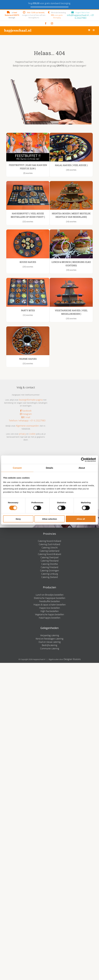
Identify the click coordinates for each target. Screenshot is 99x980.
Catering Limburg (49, 574)
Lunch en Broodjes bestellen (50, 595)
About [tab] (82, 468)
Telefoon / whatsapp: (18, 421)
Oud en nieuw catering (50, 642)
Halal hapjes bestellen (50, 618)
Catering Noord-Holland (49, 541)
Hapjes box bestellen (50, 608)
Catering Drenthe (50, 564)
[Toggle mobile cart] (89, 30)
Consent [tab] (17, 468)
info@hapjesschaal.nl (78, 15)
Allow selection (49, 519)
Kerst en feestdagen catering (49, 639)
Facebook (26, 411)
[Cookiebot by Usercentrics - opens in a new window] (84, 460)
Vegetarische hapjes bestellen (49, 614)
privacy (22, 434)
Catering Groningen (49, 571)
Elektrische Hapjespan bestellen (50, 598)
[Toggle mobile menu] (94, 30)
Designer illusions (72, 659)
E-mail (26, 417)
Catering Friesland (49, 567)
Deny (18, 519)
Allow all (81, 519)
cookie (32, 434)
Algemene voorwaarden (27, 426)
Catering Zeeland (50, 577)
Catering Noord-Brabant (49, 554)
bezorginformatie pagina (31, 400)
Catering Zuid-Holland (49, 544)
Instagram (26, 414)
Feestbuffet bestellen (50, 601)
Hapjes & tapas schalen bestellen (50, 605)
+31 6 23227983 (84, 17)
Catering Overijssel (49, 557)
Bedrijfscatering (49, 645)
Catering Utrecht (50, 548)
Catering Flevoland (50, 561)
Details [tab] (49, 468)
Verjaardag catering (50, 635)
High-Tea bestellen (50, 611)
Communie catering (50, 649)
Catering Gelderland (49, 551)
